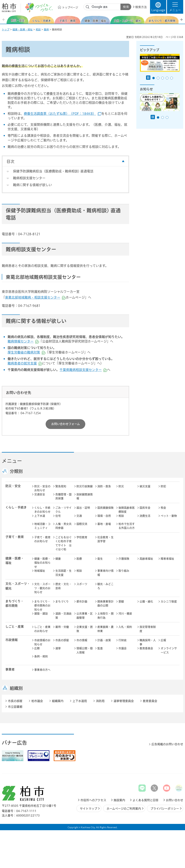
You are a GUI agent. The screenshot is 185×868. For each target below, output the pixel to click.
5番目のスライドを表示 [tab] (172, 78)
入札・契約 (125, 627)
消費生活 (145, 516)
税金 (163, 508)
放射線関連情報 (85, 496)
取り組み (124, 571)
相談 (38, 30)
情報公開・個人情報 (85, 650)
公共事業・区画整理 (85, 616)
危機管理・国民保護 (63, 496)
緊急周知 (61, 486)
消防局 (100, 701)
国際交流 (82, 524)
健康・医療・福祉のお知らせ (42, 563)
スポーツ (82, 584)
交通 (79, 516)
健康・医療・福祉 (23, 30)
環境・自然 (104, 516)
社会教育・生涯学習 (105, 539)
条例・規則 (41, 656)
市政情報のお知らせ (42, 642)
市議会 (123, 648)
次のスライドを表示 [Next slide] (181, 20)
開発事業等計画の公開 (105, 604)
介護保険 (124, 559)
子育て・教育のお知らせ (42, 539)
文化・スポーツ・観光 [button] (18, 586)
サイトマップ (89, 809)
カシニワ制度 (169, 601)
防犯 (163, 486)
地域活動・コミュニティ (42, 526)
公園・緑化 (146, 601)
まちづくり (62, 601)
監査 (100, 648)
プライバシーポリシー (165, 809)
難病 (46, 30)
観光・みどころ (105, 586)
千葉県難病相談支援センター (83, 370)
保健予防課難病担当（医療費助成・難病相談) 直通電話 (53, 171)
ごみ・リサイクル (63, 510)
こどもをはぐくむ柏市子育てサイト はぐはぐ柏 (63, 543)
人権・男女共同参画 (63, 526)
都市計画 (82, 601)
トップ (6, 30)
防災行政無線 (85, 486)
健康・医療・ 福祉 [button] (15, 561)
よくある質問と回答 (146, 800)
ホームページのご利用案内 (124, 809)
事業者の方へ (42, 670)
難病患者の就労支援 (25, 363)
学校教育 (82, 537)
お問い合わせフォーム (66, 424)
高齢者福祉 (146, 559)
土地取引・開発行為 (105, 616)
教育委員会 (146, 648)
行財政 (123, 640)
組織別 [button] (16, 688)
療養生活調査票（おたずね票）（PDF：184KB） (63, 114)
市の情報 (82, 640)
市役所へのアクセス (93, 800)
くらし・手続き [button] (16, 507)
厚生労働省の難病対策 (27, 352)
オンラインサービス (169, 650)
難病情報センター (23, 341)
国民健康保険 (105, 508)
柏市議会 (37, 701)
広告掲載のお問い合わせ (167, 744)
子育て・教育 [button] (15, 537)
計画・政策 (104, 640)
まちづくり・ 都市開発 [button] (15, 603)
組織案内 (58, 701)
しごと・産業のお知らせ (42, 629)
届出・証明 (83, 508)
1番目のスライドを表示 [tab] (154, 78)
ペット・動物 (169, 516)
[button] (175, 7)
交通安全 (40, 494)
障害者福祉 (167, 559)
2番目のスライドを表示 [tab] (158, 78)
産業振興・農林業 (105, 629)
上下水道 (40, 516)
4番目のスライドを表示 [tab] (167, 78)
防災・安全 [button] (13, 486)
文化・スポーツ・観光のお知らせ (42, 588)
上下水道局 (80, 701)
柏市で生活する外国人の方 (127, 526)
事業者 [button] (10, 669)
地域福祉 (40, 571)
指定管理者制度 (148, 629)
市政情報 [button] (12, 640)
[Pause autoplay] (148, 78)
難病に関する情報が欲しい (32, 185)
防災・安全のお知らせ (42, 488)
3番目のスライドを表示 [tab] (163, 78)
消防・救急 (104, 486)
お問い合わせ (175, 800)
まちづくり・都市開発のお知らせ (42, 606)
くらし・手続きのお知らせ (42, 510)
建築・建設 (41, 614)
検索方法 (141, 7)
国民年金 (145, 508)
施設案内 (119, 800)
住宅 (58, 516)
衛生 (100, 559)
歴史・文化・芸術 (63, 586)
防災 (121, 486)
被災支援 (145, 486)
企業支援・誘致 (85, 629)
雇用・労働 (62, 627)
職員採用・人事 (148, 642)
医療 (79, 559)
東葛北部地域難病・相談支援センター (35, 297)
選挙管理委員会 (124, 701)
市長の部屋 (62, 640)
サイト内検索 (88, 7)
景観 (121, 601)
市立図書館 (15, 707)
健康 (58, 559)
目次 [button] (10, 161)
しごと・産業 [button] (15, 627)
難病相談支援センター (29, 178)
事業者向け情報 (105, 573)
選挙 (58, 648)
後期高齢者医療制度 (127, 510)
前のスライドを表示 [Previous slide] (4, 20)
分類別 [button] (16, 471)
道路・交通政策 (63, 616)
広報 (163, 640)
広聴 (37, 648)
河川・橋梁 (125, 614)
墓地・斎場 (104, 524)
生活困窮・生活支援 (63, 573)
